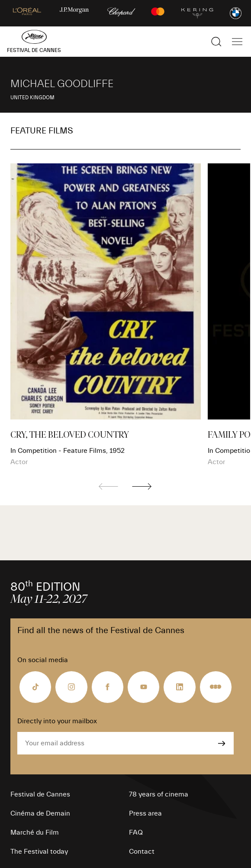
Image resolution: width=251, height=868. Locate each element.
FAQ (136, 832)
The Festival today (39, 852)
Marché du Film (35, 832)
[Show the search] (216, 42)
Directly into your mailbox (57, 721)
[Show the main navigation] (237, 42)
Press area (145, 813)
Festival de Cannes (40, 794)
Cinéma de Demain (40, 813)
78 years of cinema (159, 794)
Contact (142, 852)
